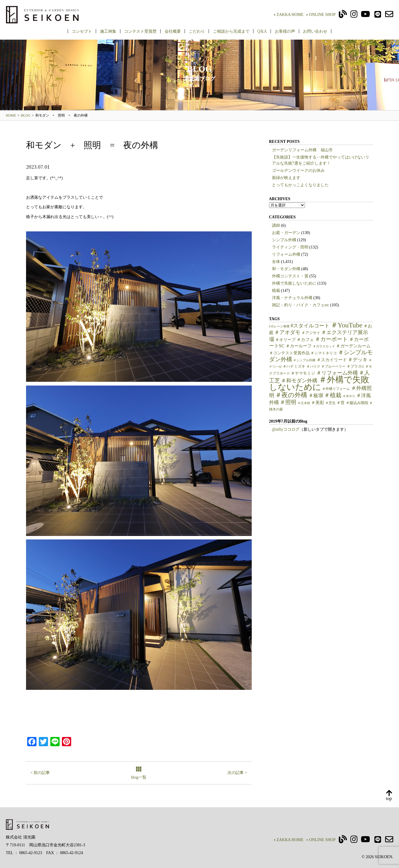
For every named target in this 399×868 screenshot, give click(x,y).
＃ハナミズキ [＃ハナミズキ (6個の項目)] (294, 366)
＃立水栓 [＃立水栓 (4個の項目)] (304, 403)
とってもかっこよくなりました (300, 185)
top (389, 796)
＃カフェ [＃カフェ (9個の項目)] (305, 340)
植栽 (276, 291)
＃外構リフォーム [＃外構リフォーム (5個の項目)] (336, 389)
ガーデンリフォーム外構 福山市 (304, 150)
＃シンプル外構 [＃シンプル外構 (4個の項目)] (304, 360)
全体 (276, 262)
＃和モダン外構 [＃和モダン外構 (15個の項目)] (299, 381)
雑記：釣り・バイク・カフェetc (301, 305)
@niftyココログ (286, 429)
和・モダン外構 (286, 269)
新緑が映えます (286, 178)
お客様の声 (285, 31)
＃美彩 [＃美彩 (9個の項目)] (318, 403)
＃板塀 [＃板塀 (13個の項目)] (316, 396)
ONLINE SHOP (321, 15)
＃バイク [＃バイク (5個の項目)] (313, 366)
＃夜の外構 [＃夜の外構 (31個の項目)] (291, 395)
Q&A (262, 31)
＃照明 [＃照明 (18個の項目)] (288, 402)
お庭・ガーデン (286, 233)
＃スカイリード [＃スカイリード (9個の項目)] (332, 360)
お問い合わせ (315, 31)
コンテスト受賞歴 (140, 31)
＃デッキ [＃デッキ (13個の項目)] (358, 360)
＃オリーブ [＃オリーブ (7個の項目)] (285, 340)
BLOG (26, 115)
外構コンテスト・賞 (290, 276)
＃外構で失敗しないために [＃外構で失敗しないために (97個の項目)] (319, 383)
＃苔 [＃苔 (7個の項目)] (341, 403)
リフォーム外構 (286, 254)
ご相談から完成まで (231, 31)
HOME (11, 115)
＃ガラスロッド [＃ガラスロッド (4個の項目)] (324, 346)
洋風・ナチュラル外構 (292, 298)
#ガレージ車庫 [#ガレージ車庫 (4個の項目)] (279, 326)
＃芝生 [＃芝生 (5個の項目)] (330, 403)
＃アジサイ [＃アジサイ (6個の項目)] (311, 333)
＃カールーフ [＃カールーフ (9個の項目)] (299, 346)
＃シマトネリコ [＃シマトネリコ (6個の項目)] (324, 353)
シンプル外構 (284, 240)
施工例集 (108, 31)
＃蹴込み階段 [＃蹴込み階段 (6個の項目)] (357, 403)
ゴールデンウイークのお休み (298, 171)
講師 (276, 225)
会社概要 (173, 31)
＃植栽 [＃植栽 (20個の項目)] (333, 395)
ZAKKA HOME (289, 15)
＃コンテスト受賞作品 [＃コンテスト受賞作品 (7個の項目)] (289, 353)
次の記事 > (237, 773)
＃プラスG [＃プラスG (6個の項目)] (355, 366)
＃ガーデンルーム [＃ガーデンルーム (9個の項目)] (353, 346)
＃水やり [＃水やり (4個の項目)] (349, 396)
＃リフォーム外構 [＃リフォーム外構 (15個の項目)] (337, 373)
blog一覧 (139, 773)
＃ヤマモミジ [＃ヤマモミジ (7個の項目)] (303, 373)
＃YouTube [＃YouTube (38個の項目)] (347, 325)
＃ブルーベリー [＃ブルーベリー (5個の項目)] (333, 366)
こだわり (197, 31)
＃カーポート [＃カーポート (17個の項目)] (331, 339)
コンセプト (82, 31)
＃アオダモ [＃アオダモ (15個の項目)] (287, 332)
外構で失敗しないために (294, 283)
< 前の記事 (40, 773)
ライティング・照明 (290, 247)
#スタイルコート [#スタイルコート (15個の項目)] (310, 326)
